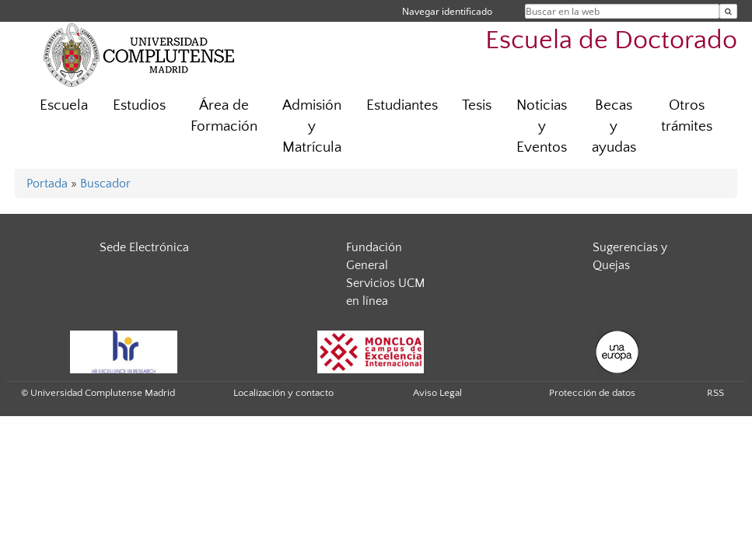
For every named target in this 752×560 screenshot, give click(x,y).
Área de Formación (224, 116)
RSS (715, 393)
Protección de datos (592, 393)
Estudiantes (402, 105)
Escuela (64, 105)
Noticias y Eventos (542, 126)
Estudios (139, 105)
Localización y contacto (283, 393)
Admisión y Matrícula (312, 126)
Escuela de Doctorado (611, 41)
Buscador (105, 184)
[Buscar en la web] (728, 11)
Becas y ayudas (614, 126)
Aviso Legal (437, 393)
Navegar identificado (447, 11)
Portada (47, 184)
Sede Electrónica (144, 247)
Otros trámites (687, 116)
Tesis (477, 105)
